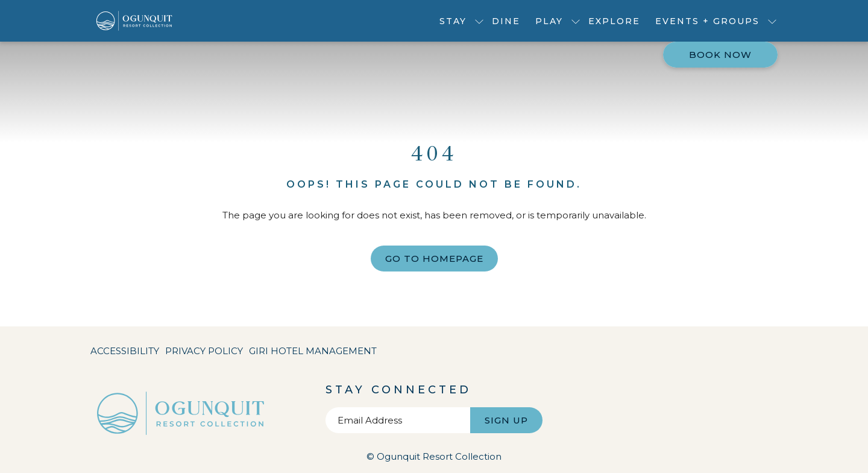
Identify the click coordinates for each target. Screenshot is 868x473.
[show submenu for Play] (576, 21)
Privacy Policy (204, 351)
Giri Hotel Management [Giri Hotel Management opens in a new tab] (313, 353)
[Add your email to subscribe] (398, 420)
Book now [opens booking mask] (720, 55)
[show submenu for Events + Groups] (772, 21)
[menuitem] (506, 21)
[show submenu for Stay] (479, 21)
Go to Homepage (434, 259)
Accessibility (125, 351)
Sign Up (506, 420)
